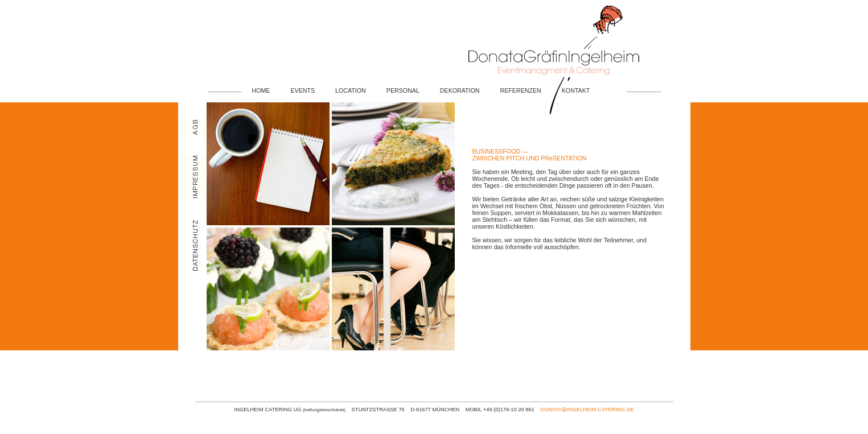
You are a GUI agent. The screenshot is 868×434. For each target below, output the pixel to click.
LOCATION (351, 90)
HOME (261, 90)
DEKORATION (460, 90)
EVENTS (303, 90)
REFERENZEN (521, 90)
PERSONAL (403, 90)
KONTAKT (576, 90)
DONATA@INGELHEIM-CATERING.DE (587, 410)
